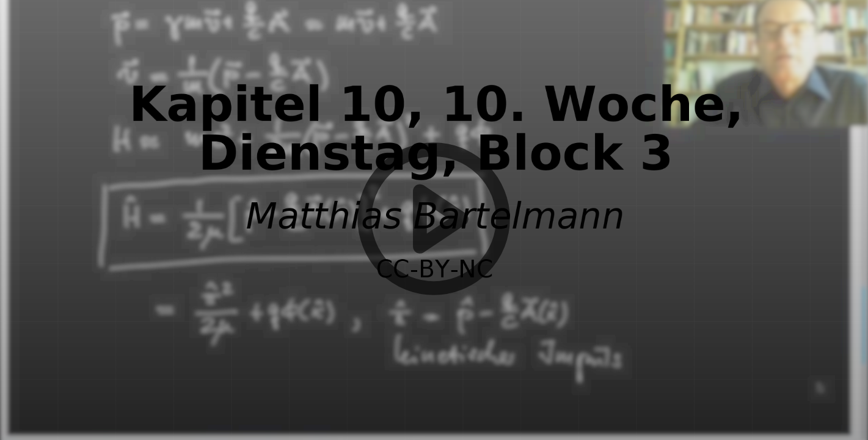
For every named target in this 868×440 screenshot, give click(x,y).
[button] (434, 220)
